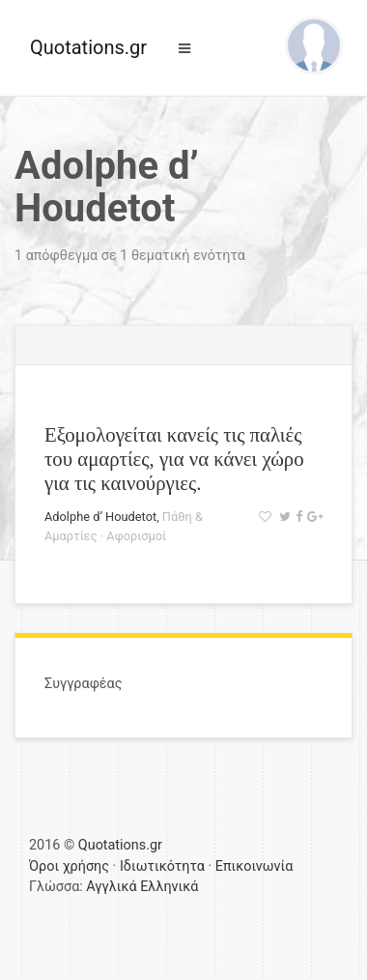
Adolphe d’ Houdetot (100, 517)
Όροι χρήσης (69, 866)
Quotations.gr (88, 47)
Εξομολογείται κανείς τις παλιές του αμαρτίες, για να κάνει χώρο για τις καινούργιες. (174, 459)
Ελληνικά (169, 887)
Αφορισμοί (136, 536)
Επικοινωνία (254, 866)
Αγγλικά (111, 887)
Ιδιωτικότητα (162, 866)
